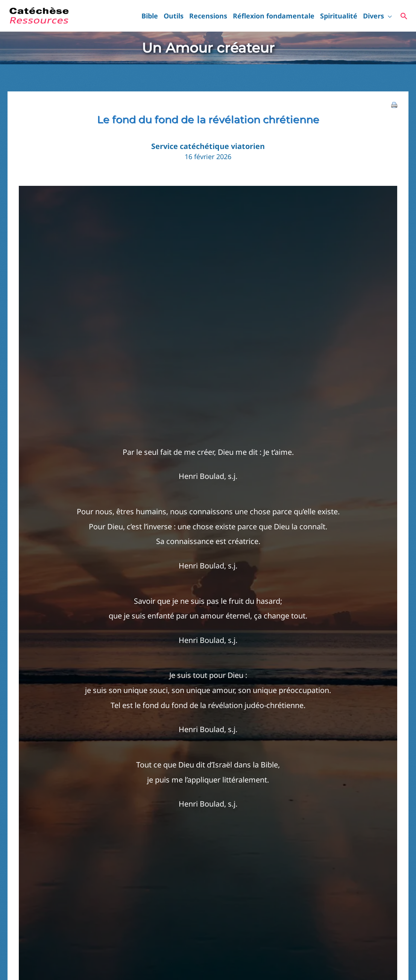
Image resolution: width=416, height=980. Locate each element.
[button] (388, 16)
